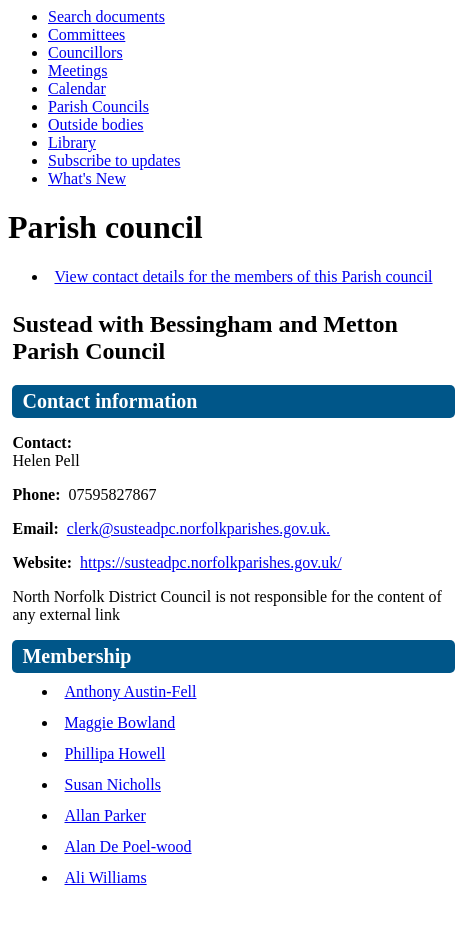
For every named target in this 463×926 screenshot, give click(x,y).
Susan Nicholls (112, 784)
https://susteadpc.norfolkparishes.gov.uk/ (211, 562)
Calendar (77, 88)
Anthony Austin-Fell (130, 691)
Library (72, 142)
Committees (86, 34)
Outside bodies (96, 124)
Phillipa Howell (114, 753)
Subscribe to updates (114, 160)
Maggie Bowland (119, 722)
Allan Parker (104, 815)
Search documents (106, 16)
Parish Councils (98, 106)
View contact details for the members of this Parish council (243, 276)
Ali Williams (105, 877)
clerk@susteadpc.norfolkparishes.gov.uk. (198, 528)
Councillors (85, 52)
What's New (87, 178)
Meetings (78, 70)
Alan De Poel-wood (127, 846)
